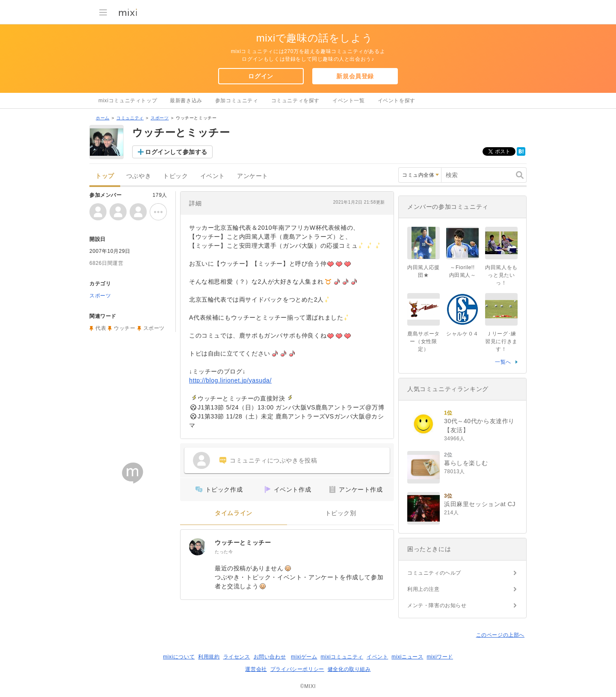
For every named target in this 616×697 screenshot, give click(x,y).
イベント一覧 (349, 101)
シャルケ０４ (462, 334)
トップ (105, 176)
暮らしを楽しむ (466, 463)
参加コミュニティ (237, 101)
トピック (175, 176)
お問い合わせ (270, 657)
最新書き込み (186, 101)
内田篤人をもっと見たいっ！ (501, 275)
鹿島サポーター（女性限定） (423, 341)
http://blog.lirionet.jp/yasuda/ (230, 380)
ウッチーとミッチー (243, 543)
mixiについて (179, 657)
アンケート (253, 176)
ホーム (103, 118)
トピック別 (341, 513)
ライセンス (237, 657)
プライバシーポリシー (297, 669)
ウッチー (124, 328)
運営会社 (256, 669)
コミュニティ (130, 118)
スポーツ (160, 118)
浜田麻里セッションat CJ (480, 504)
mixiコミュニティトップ (128, 101)
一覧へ (503, 362)
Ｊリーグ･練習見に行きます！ (501, 341)
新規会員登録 (355, 76)
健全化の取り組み (349, 669)
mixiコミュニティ (342, 657)
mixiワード (440, 657)
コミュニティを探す (295, 101)
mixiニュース (407, 657)
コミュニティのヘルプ (434, 573)
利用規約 (209, 657)
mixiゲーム (304, 657)
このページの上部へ (500, 635)
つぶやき (139, 176)
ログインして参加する (176, 152)
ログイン (261, 76)
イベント (213, 176)
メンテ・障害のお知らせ (437, 605)
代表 (101, 328)
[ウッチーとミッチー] (198, 547)
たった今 (224, 552)
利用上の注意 (423, 589)
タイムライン (234, 513)
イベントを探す (397, 101)
